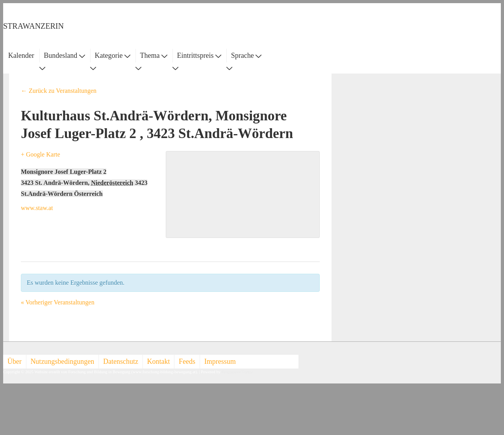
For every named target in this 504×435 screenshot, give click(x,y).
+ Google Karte (41, 154)
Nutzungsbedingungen (62, 361)
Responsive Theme (237, 372)
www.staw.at (37, 208)
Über (15, 361)
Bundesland (64, 55)
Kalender (21, 55)
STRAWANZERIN (33, 26)
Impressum (220, 361)
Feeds (187, 361)
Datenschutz (121, 361)
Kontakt (159, 361)
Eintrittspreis (199, 55)
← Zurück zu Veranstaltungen (59, 91)
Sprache (246, 55)
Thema (154, 55)
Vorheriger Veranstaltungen (58, 302)
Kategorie (112, 55)
